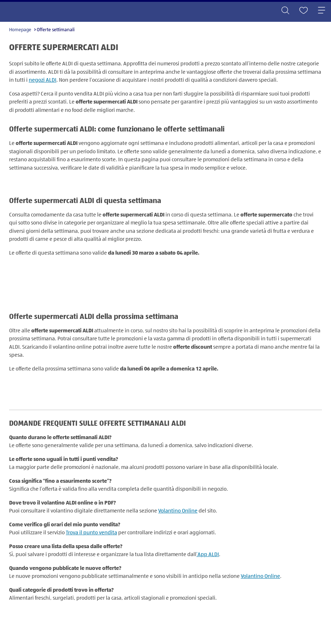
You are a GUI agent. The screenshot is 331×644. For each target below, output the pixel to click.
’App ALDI (208, 554)
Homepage (20, 30)
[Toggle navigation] (322, 11)
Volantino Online (178, 511)
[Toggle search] (285, 11)
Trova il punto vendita (91, 533)
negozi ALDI (43, 80)
